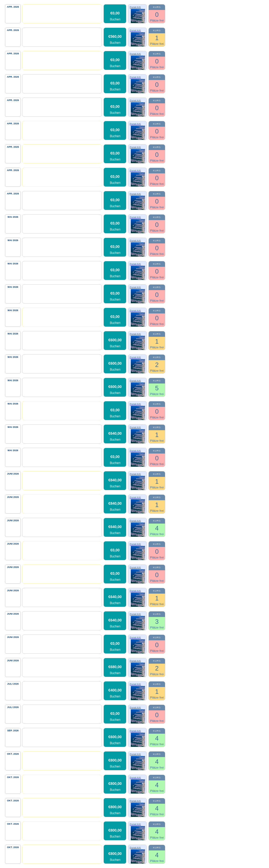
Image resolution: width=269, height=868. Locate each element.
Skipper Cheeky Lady (42, 686)
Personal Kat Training (43, 9)
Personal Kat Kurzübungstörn (49, 546)
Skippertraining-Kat (41, 32)
